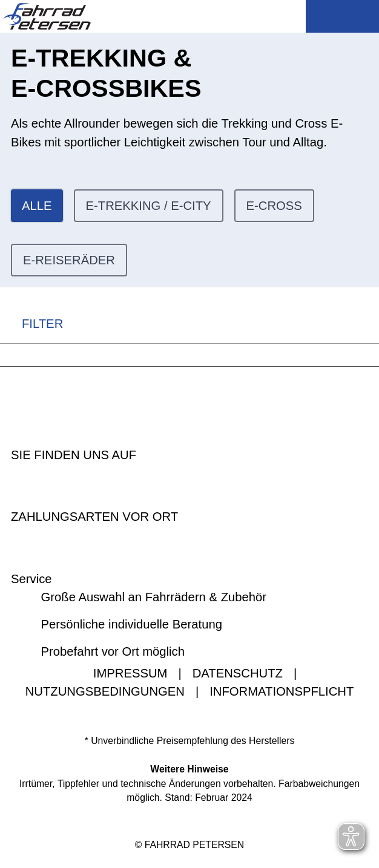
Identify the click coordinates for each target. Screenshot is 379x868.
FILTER (31, 324)
